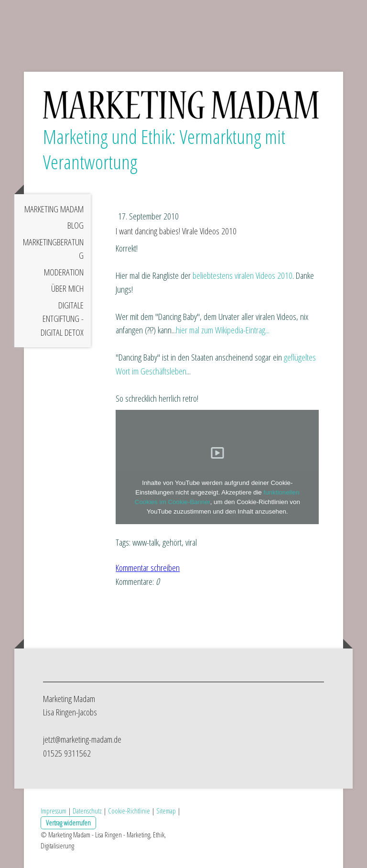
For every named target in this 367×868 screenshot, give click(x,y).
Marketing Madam (54, 209)
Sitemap (166, 811)
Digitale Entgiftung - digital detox (62, 319)
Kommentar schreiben (148, 568)
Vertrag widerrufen (68, 823)
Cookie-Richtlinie (129, 811)
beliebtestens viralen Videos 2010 (243, 275)
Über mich (67, 288)
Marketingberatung (53, 249)
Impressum (54, 811)
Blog (76, 225)
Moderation (64, 272)
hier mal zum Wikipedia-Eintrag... (223, 330)
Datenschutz (87, 811)
